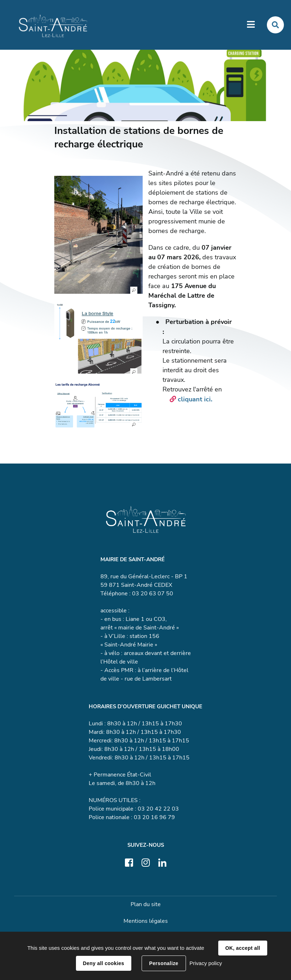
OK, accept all (243, 948)
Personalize (164, 963)
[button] (98, 235)
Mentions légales (146, 921)
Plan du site (146, 905)
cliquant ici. (196, 400)
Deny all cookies (104, 963)
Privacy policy (206, 963)
